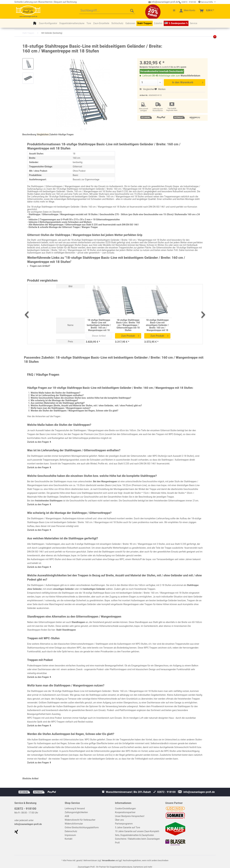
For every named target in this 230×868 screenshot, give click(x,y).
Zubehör (54, 134)
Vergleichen (147, 89)
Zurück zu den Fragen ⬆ (39, 442)
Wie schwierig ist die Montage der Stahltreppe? (54, 400)
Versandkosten (108, 861)
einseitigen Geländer (64, 589)
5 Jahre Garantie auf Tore (128, 827)
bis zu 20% (175, 67)
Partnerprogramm (124, 824)
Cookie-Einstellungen (125, 808)
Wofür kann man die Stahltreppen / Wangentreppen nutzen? (61, 408)
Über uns (119, 820)
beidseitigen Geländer (94, 589)
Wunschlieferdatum (190, 76)
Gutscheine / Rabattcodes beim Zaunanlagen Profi (137, 841)
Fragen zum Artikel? (39, 266)
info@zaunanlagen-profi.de (28, 824)
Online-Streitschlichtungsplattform (82, 827)
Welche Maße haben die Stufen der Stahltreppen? (56, 393)
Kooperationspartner (125, 812)
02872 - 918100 (187, 2)
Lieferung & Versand (75, 808)
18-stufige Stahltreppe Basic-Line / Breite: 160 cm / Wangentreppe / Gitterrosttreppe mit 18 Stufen (128, 325)
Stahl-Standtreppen (66, 630)
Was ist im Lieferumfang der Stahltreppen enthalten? (57, 395)
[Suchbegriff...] (107, 11)
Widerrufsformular (74, 824)
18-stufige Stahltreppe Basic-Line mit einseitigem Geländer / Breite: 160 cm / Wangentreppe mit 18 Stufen (157, 325)
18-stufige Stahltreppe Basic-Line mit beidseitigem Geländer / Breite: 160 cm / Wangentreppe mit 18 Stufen (99, 325)
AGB (67, 816)
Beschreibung (29, 134)
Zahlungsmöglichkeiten (76, 812)
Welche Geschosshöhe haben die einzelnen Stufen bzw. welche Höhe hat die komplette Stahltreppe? (81, 398)
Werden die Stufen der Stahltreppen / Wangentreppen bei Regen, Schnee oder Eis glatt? (74, 411)
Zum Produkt (130, 335)
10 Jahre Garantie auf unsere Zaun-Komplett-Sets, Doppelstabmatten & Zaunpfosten (137, 833)
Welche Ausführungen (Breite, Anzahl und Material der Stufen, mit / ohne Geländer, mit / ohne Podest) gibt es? (86, 406)
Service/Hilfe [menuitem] (206, 2)
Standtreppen (78, 622)
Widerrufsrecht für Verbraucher (80, 820)
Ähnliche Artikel (30, 779)
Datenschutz (71, 831)
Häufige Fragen (66, 134)
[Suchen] (132, 11)
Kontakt (69, 839)
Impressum (70, 835)
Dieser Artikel (99, 336)
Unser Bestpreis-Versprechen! (130, 816)
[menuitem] (107, 11)
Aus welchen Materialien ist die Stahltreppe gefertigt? (58, 403)
